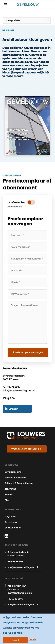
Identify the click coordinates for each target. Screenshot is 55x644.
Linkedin (14, 409)
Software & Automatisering (19, 483)
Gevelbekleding (13, 472)
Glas (7, 500)
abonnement (15, 207)
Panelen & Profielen (15, 478)
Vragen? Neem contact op (25, 449)
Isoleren (9, 494)
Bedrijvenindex (13, 528)
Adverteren (11, 522)
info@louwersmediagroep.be (23, 605)
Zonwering (10, 489)
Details (32, 639)
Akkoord (15, 640)
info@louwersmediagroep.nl (23, 567)
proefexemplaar (16, 202)
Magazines (10, 517)
